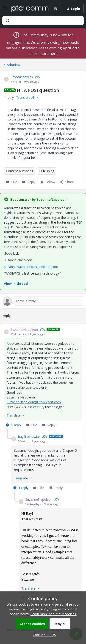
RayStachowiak (22, 77)
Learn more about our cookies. (54, 614)
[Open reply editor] (43, 301)
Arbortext (14, 65)
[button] (5, 9)
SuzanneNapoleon (24, 330)
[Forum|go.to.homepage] (27, 9)
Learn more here (43, 53)
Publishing (47, 171)
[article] (43, 378)
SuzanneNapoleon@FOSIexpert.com (31, 267)
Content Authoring (20, 171)
